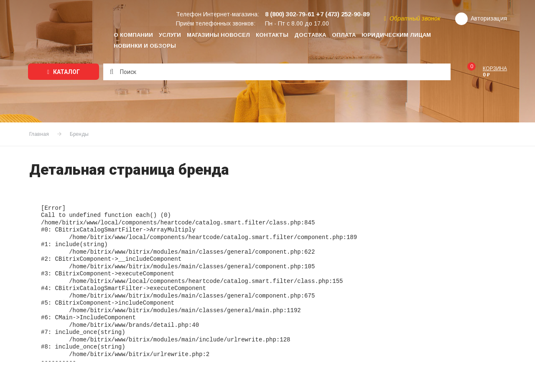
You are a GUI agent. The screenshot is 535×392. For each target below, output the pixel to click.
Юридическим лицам (396, 35)
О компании (133, 35)
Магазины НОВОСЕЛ (218, 35)
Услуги (170, 35)
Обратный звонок (412, 18)
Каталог (64, 72)
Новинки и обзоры (145, 46)
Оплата (344, 35)
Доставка (310, 35)
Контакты (272, 35)
